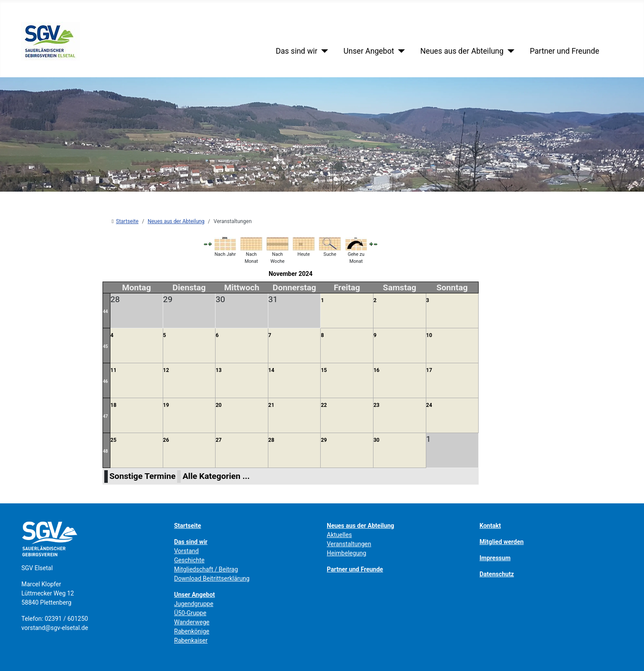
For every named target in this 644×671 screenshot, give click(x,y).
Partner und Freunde (564, 51)
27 (219, 440)
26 (166, 440)
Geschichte (189, 560)
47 (105, 416)
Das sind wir (296, 51)
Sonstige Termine (143, 476)
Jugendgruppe (194, 604)
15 (324, 370)
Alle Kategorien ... (216, 476)
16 (377, 370)
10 (429, 335)
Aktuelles (339, 535)
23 (377, 405)
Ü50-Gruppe (190, 613)
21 (271, 405)
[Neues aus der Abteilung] (509, 51)
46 (105, 381)
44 (105, 311)
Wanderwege (192, 622)
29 (324, 440)
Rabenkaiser (191, 640)
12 (166, 370)
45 (105, 346)
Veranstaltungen (349, 544)
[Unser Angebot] (399, 51)
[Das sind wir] (323, 51)
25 (113, 440)
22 (324, 405)
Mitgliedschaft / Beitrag (206, 569)
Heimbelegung (346, 553)
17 (429, 370)
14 (271, 370)
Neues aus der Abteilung (462, 51)
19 (166, 405)
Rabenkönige (192, 631)
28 (271, 440)
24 (429, 405)
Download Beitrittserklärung (212, 578)
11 (113, 370)
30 (377, 440)
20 (219, 405)
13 (219, 370)
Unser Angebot (369, 51)
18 (113, 405)
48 (105, 451)
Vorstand (186, 551)
